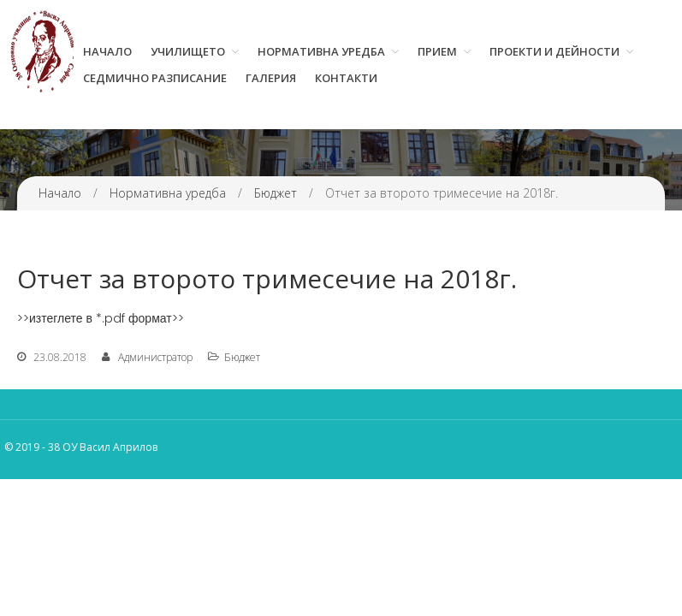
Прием (437, 51)
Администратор (155, 357)
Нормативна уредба (321, 51)
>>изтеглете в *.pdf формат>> (101, 318)
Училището (188, 51)
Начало (107, 51)
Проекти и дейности (554, 51)
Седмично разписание (155, 78)
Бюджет (276, 193)
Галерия (271, 78)
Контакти (346, 78)
